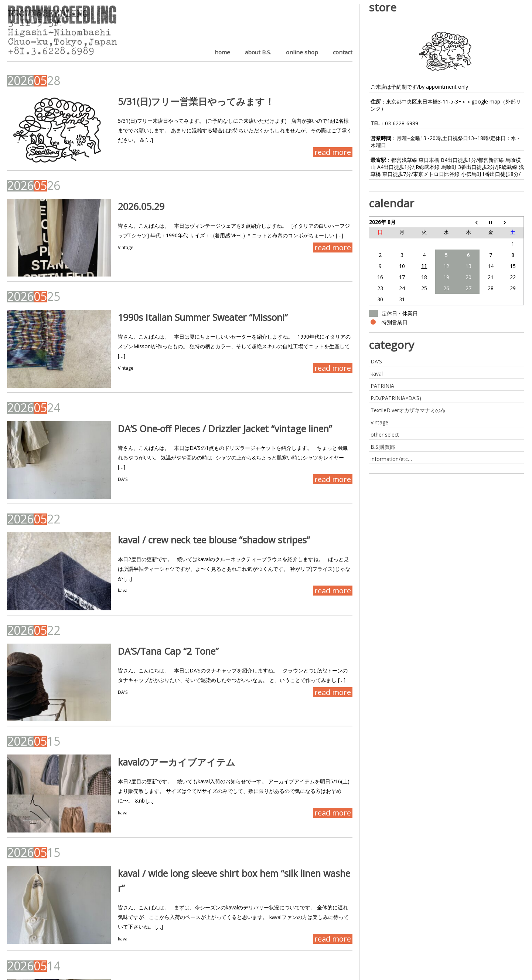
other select (385, 435)
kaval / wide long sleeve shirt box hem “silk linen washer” (219, 775)
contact (343, 52)
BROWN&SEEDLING (32, 975)
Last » (94, 950)
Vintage (107, 235)
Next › (70, 950)
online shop (302, 52)
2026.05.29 (122, 193)
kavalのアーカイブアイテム (158, 678)
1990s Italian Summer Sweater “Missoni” (184, 290)
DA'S (104, 428)
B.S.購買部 (383, 447)
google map (486, 101)
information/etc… (391, 459)
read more (333, 143)
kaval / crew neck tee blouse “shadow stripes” (195, 484)
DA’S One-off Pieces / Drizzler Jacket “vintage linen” (206, 387)
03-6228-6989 (402, 123)
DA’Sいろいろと (132, 874)
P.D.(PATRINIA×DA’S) (396, 398)
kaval (104, 525)
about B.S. (258, 52)
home (222, 52)
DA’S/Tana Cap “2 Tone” (149, 581)
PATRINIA (382, 386)
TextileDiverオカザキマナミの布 (408, 410)
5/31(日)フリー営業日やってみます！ (177, 101)
